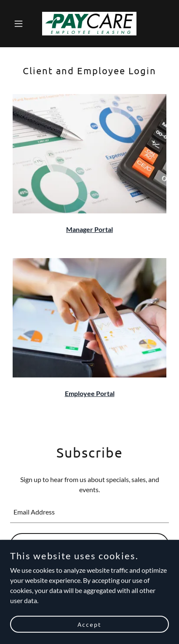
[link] (89, 24)
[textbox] (89, 512)
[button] (22, 24)
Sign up (89, 545)
